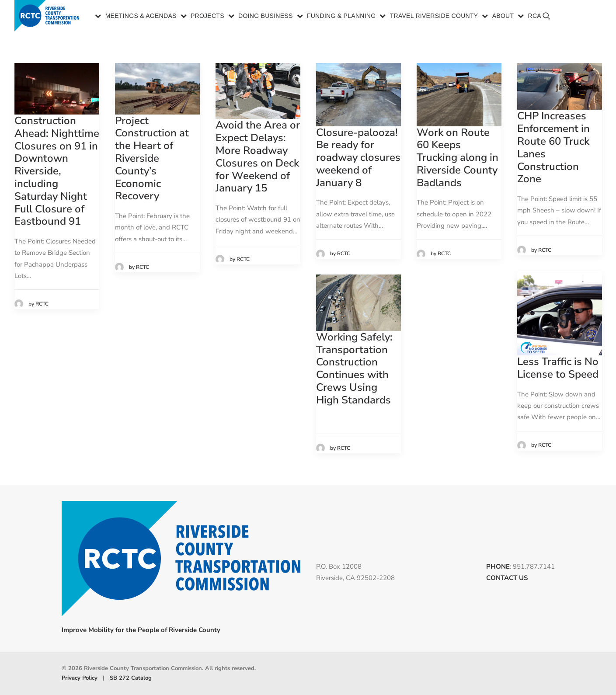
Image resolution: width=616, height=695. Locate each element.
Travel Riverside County (434, 17)
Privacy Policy (80, 678)
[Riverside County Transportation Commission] (48, 16)
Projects (207, 17)
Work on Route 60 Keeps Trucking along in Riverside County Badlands (458, 158)
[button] (590, 20)
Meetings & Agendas (141, 17)
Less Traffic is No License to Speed (558, 368)
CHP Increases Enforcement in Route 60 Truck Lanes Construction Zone (553, 147)
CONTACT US (507, 578)
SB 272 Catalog (131, 678)
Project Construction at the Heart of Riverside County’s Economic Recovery (152, 158)
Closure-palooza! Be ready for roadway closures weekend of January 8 (358, 158)
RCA (535, 17)
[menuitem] (136, 16)
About (503, 17)
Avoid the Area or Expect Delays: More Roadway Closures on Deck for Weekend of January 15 (258, 156)
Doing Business (266, 17)
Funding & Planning (341, 17)
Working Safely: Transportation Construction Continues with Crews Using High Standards (354, 368)
